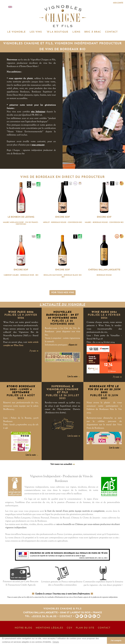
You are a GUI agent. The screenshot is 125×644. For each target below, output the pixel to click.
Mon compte (118, 3)
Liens (76, 32)
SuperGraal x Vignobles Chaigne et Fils (62, 390)
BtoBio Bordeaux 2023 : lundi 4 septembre (21, 390)
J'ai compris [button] (116, 640)
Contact (111, 32)
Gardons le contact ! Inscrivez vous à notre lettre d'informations (63, 595)
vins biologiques (38, 112)
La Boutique (57, 32)
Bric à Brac (93, 32)
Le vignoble (16, 32)
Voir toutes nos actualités (63, 464)
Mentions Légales (49, 628)
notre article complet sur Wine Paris (21, 344)
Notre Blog (23, 628)
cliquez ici (73, 345)
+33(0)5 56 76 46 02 (44, 616)
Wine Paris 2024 (104, 312)
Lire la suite (74, 377)
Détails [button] (56, 642)
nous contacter (38, 145)
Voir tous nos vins (62, 293)
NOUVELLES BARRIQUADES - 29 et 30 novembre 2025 (62, 315)
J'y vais (34, 351)
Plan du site (85, 628)
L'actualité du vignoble (63, 305)
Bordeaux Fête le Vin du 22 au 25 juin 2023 (104, 390)
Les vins (36, 32)
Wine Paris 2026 (21, 312)
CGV (70, 628)
